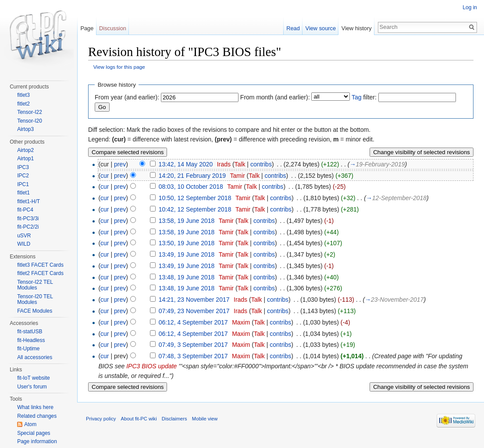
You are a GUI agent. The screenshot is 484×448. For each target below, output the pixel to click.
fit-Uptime (28, 349)
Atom (30, 424)
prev (120, 164)
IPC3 (23, 167)
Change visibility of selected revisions (422, 152)
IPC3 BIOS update (151, 366)
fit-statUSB (30, 332)
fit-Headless (31, 340)
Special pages (34, 433)
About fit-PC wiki (139, 419)
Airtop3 (25, 129)
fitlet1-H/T (28, 201)
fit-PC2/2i (28, 227)
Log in (470, 7)
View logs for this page (119, 67)
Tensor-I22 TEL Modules (35, 285)
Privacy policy (101, 419)
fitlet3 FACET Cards (40, 265)
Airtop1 (25, 159)
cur (105, 176)
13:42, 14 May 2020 (186, 164)
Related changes (37, 416)
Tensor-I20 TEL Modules (35, 300)
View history (357, 28)
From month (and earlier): (275, 97)
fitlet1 (23, 193)
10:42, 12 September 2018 (195, 209)
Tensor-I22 (30, 112)
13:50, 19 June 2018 (187, 243)
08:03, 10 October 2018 (191, 187)
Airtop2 (25, 150)
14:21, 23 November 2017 (194, 300)
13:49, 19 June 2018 (187, 254)
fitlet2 (23, 104)
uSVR (24, 236)
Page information (37, 441)
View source (321, 28)
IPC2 (23, 176)
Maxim (241, 322)
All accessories (35, 357)
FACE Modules (35, 311)
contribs (261, 164)
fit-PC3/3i (28, 219)
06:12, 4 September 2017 (193, 322)
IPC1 (23, 184)
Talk (240, 164)
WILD (24, 244)
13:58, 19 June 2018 (187, 221)
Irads (224, 164)
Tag (357, 97)
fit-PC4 (25, 210)
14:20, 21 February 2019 (192, 176)
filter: (364, 97)
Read (293, 28)
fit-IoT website (33, 378)
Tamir (237, 176)
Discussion (113, 28)
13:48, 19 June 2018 (187, 277)
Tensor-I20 (30, 121)
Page (87, 28)
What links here (35, 407)
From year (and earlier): (127, 97)
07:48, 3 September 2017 (193, 356)
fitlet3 (23, 95)
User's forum (32, 387)
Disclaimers (174, 419)
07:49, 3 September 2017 (193, 345)
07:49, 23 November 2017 (194, 311)
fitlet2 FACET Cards (40, 273)
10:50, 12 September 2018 (195, 198)
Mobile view (205, 419)
